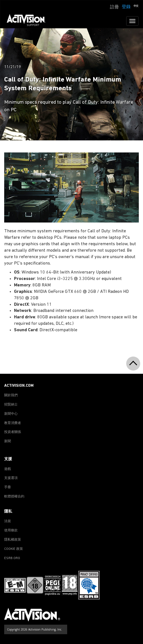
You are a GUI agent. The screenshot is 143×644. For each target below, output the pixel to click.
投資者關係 (13, 432)
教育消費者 (13, 423)
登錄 (126, 7)
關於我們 (11, 395)
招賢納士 (11, 405)
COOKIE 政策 (14, 549)
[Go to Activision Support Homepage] (29, 21)
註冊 (114, 7)
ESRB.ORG (12, 558)
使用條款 (11, 531)
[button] (136, 6)
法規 (8, 521)
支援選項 (11, 478)
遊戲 (8, 469)
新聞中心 (11, 414)
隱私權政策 (13, 540)
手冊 (8, 487)
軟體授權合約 (14, 497)
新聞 (8, 441)
